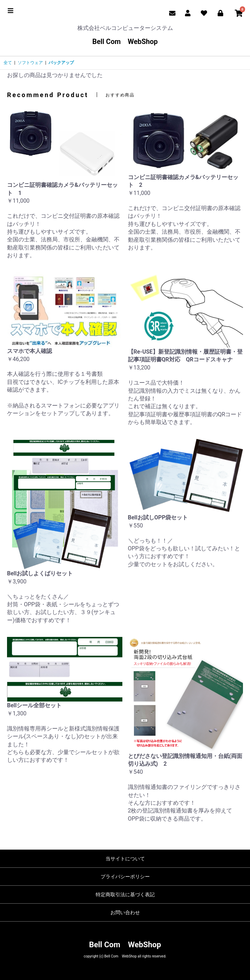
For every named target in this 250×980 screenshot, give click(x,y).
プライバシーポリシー (125, 877)
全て (8, 63)
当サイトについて (125, 859)
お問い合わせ (125, 912)
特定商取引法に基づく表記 (125, 894)
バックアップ (61, 63)
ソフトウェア (30, 63)
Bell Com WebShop (125, 42)
